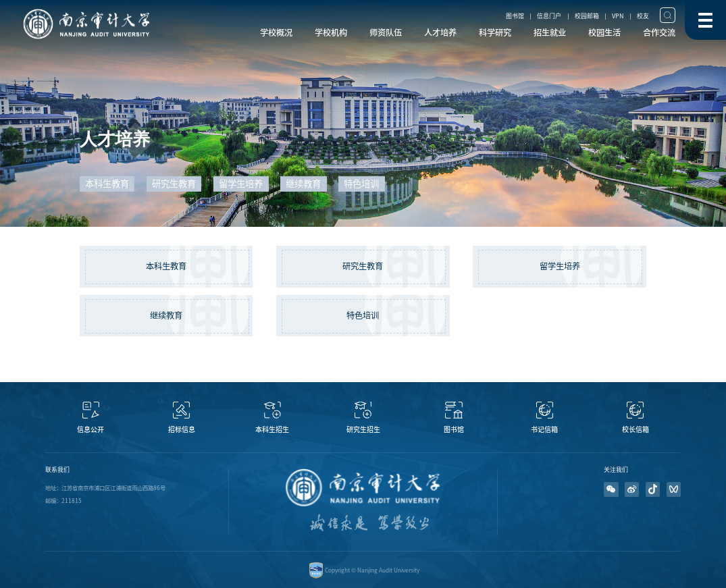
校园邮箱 (587, 16)
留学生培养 (560, 266)
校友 (643, 16)
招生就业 (550, 32)
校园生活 (604, 32)
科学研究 (495, 32)
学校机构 (331, 32)
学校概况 (276, 32)
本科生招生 (272, 429)
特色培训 (363, 315)
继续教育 (166, 315)
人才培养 (440, 32)
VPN (618, 16)
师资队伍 (386, 32)
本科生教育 (166, 266)
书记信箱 (544, 429)
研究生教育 (363, 266)
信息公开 (90, 429)
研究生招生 (363, 429)
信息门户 (549, 16)
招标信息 (182, 429)
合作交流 (659, 32)
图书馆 (515, 16)
